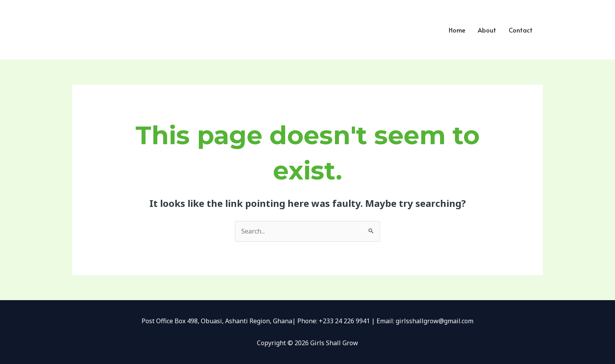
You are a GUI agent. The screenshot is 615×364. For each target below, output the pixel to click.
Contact (521, 30)
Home (457, 30)
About (487, 30)
